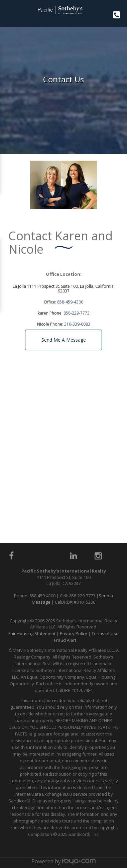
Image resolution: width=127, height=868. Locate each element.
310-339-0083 (77, 324)
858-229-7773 (77, 313)
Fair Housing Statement (32, 633)
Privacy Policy (74, 633)
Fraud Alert (65, 640)
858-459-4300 (70, 302)
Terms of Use (105, 633)
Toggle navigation (8, 13)
